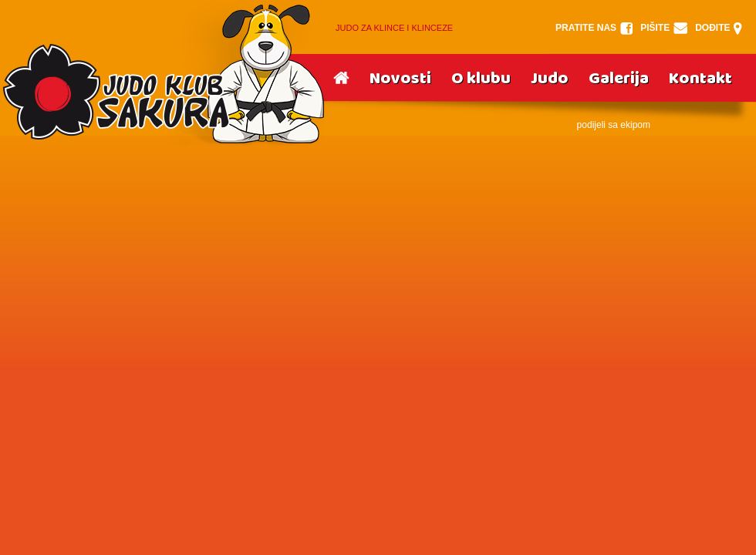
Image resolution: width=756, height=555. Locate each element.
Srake (163, 73)
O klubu (481, 78)
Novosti (400, 78)
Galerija (619, 78)
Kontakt (700, 78)
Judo (550, 78)
